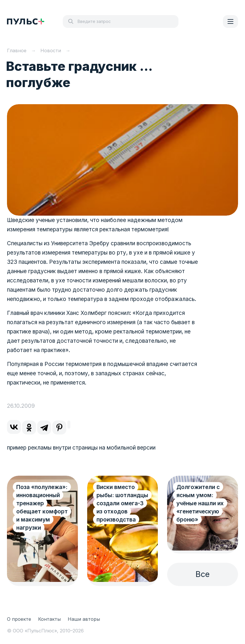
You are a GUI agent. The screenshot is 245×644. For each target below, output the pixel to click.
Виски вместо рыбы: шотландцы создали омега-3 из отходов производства (122, 503)
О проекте (19, 619)
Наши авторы (84, 619)
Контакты (49, 619)
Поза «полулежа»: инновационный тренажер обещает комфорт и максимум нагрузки (42, 507)
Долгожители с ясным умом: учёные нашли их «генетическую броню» (200, 503)
